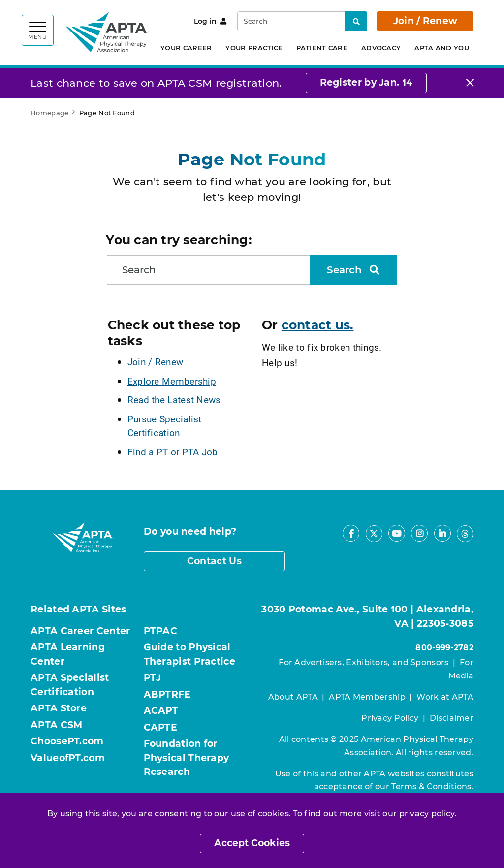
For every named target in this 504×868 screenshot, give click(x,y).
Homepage (49, 113)
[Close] (470, 83)
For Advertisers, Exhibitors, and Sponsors (363, 662)
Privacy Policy (390, 718)
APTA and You (442, 48)
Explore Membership (172, 381)
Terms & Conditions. (432, 787)
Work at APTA (445, 697)
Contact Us (214, 561)
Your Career (186, 48)
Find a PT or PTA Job (173, 452)
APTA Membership (367, 697)
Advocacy (381, 48)
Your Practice (254, 48)
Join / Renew (425, 21)
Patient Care (322, 48)
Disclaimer (452, 718)
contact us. (318, 325)
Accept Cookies (252, 843)
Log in (210, 21)
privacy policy (427, 814)
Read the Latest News (174, 400)
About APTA (293, 697)
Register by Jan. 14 (366, 82)
